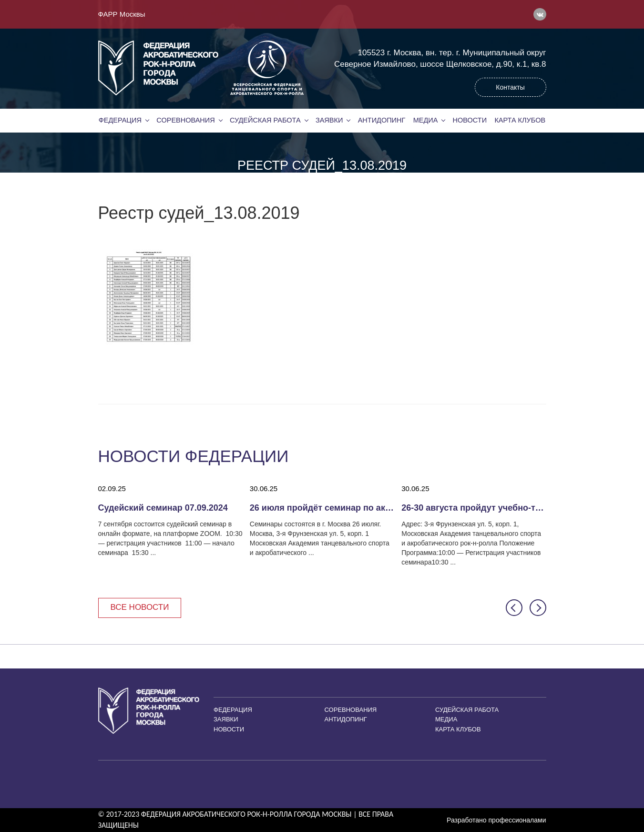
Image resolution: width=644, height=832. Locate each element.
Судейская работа (265, 120)
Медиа (426, 120)
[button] (514, 608)
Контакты (510, 87)
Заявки (329, 120)
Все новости (140, 607)
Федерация (120, 120)
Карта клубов (520, 120)
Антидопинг (382, 120)
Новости (470, 120)
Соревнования (185, 120)
